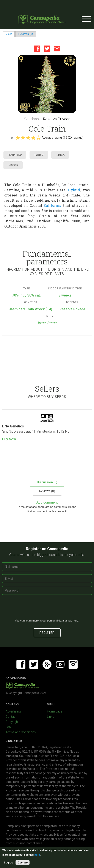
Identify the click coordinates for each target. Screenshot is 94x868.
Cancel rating (12, 138)
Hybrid (39, 155)
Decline (23, 863)
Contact (11, 717)
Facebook (37, 49)
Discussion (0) (47, 482)
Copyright (12, 722)
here (76, 621)
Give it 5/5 (38, 138)
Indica (60, 155)
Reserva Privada (57, 119)
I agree (9, 863)
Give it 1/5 (18, 138)
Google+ (47, 664)
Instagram (73, 664)
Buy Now (9, 439)
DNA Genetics (13, 426)
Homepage (55, 711)
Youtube (60, 664)
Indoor (13, 165)
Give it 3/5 (28, 138)
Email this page (57, 49)
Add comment (47, 502)
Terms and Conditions (21, 732)
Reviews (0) (26, 34)
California (53, 205)
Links (51, 717)
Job (8, 727)
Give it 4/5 (33, 138)
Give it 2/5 (23, 138)
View (10, 34)
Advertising (13, 711)
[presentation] (47, 609)
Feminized (15, 155)
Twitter (47, 49)
